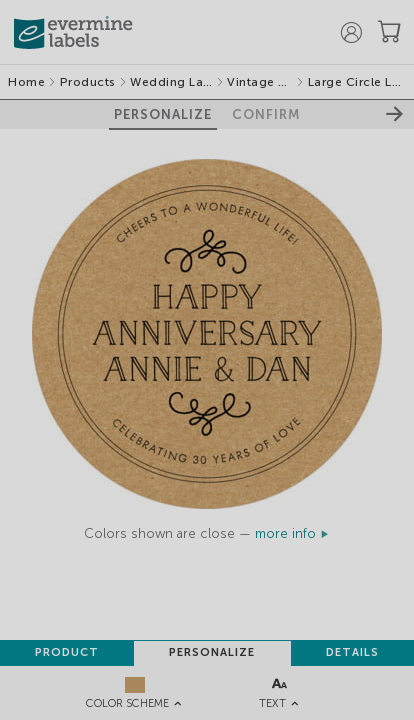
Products (88, 82)
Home (26, 82)
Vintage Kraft (260, 82)
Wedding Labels (171, 82)
